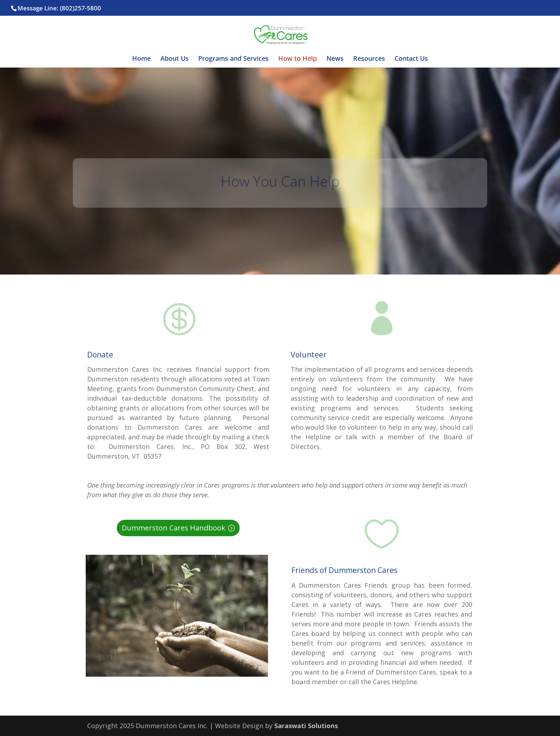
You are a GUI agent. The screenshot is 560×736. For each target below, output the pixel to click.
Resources (369, 59)
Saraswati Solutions (306, 726)
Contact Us (411, 59)
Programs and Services (233, 59)
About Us (174, 59)
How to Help (297, 59)
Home (141, 59)
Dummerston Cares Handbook (174, 528)
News (335, 59)
